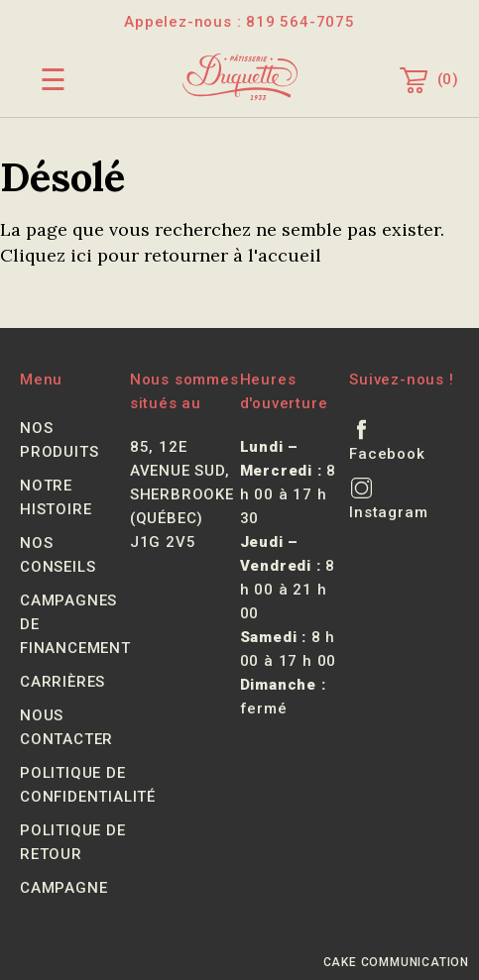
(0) (429, 79)
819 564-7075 (300, 22)
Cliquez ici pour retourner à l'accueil (161, 255)
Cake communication (396, 962)
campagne (63, 888)
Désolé (62, 177)
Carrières (62, 682)
